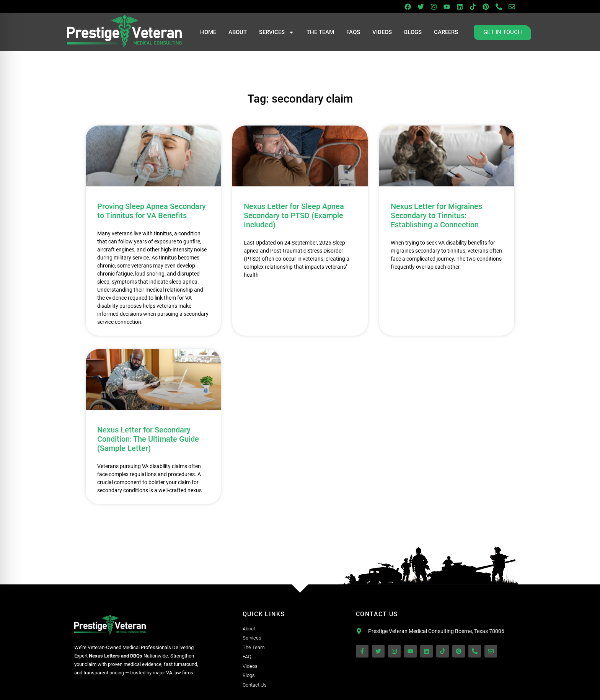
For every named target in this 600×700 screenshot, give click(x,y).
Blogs (413, 32)
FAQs (353, 32)
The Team (320, 32)
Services (277, 32)
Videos (382, 32)
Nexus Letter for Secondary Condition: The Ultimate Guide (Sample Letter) (148, 439)
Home (208, 32)
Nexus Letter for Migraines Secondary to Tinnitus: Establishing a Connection (436, 215)
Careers (446, 32)
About (238, 32)
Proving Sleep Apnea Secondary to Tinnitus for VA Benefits (152, 211)
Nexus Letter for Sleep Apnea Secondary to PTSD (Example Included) (294, 215)
